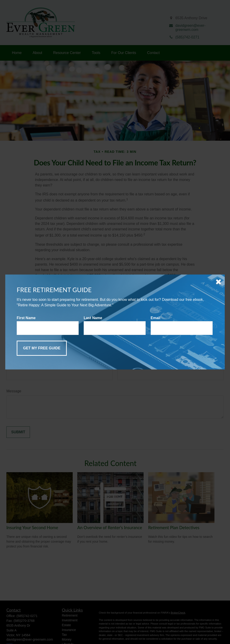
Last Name (93, 318)
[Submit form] (42, 348)
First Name (26, 318)
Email (156, 318)
